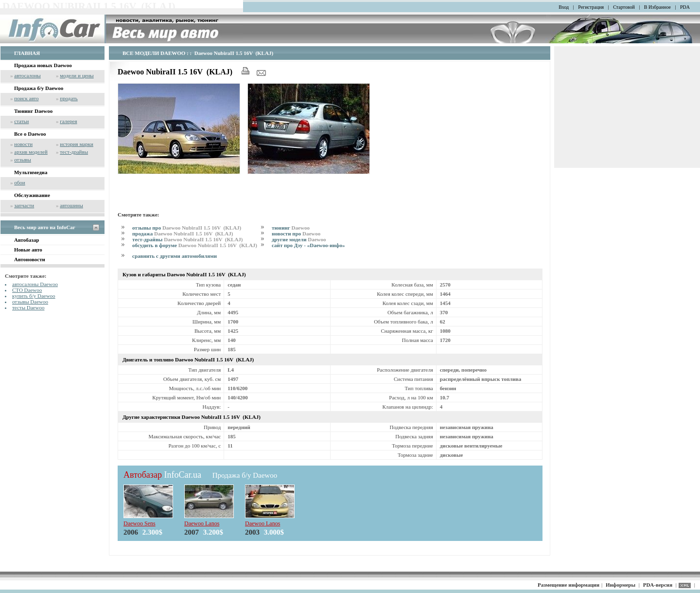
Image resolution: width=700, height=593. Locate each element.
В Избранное (657, 7)
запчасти (24, 205)
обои (19, 182)
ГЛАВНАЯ (27, 53)
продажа (183, 234)
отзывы (23, 160)
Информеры (621, 585)
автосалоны (27, 75)
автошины (71, 205)
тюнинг (291, 228)
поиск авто (26, 98)
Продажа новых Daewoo (43, 65)
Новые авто (28, 250)
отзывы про (187, 228)
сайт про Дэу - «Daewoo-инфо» (308, 245)
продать (69, 98)
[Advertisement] (231, 191)
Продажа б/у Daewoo (39, 88)
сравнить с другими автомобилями (175, 256)
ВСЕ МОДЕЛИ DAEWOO (154, 53)
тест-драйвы (74, 152)
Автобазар (26, 240)
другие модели (299, 239)
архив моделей (31, 152)
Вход (564, 7)
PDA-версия (658, 585)
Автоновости (30, 259)
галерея (68, 121)
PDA (685, 7)
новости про (296, 234)
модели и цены (77, 75)
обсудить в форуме (195, 245)
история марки (77, 144)
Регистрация (591, 7)
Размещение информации (569, 585)
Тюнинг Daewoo (33, 111)
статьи (21, 121)
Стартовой (624, 7)
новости (23, 144)
